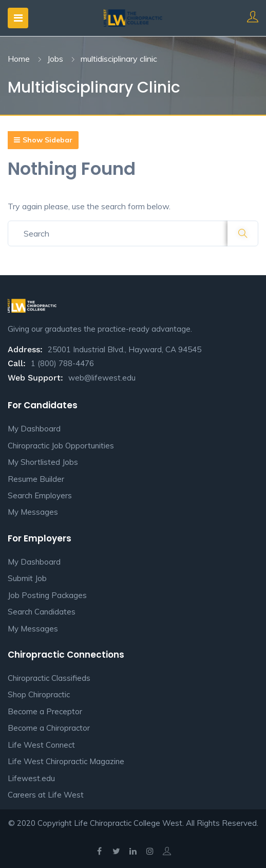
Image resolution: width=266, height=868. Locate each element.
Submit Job (27, 578)
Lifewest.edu (31, 778)
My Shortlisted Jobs (43, 462)
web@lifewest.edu (102, 378)
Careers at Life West (46, 795)
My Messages (33, 512)
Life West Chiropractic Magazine (66, 761)
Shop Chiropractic (39, 694)
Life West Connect (41, 745)
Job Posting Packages (47, 595)
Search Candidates (42, 612)
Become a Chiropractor (49, 728)
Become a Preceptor (45, 711)
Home (19, 59)
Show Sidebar (43, 140)
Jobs (55, 59)
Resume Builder (36, 479)
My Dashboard (34, 429)
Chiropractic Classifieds (49, 678)
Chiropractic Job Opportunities (61, 446)
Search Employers (40, 495)
